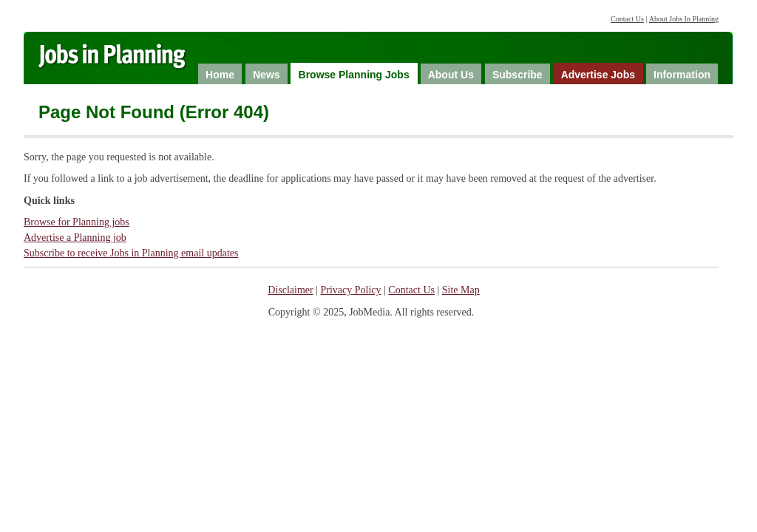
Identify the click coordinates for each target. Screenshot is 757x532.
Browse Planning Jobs (354, 75)
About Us (451, 75)
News (267, 75)
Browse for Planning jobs (77, 222)
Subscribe (517, 75)
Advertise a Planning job (75, 238)
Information (682, 75)
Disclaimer (290, 290)
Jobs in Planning (126, 60)
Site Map (461, 290)
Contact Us (627, 19)
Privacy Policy (351, 290)
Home (220, 75)
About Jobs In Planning (684, 19)
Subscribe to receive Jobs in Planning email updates (131, 253)
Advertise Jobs (598, 75)
